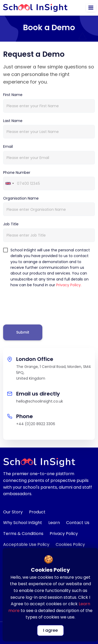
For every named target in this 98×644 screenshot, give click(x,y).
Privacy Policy (64, 534)
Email (8, 146)
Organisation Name (21, 198)
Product (37, 512)
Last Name (13, 121)
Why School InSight (23, 523)
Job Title (11, 224)
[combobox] (9, 183)
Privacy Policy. (69, 285)
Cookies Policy (70, 544)
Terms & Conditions (23, 534)
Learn (54, 523)
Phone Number (17, 173)
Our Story (13, 512)
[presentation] (43, 305)
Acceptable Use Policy (26, 544)
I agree (50, 630)
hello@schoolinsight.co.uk (40, 401)
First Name (13, 95)
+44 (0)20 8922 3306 (36, 424)
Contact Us (78, 523)
